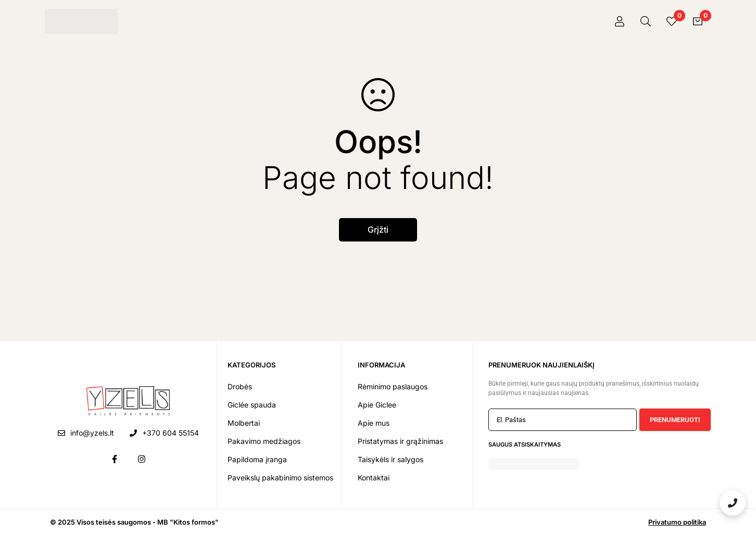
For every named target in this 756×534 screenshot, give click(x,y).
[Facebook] (115, 459)
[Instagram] (142, 459)
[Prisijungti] (620, 21)
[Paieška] (646, 21)
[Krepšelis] (698, 21)
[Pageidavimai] (672, 21)
